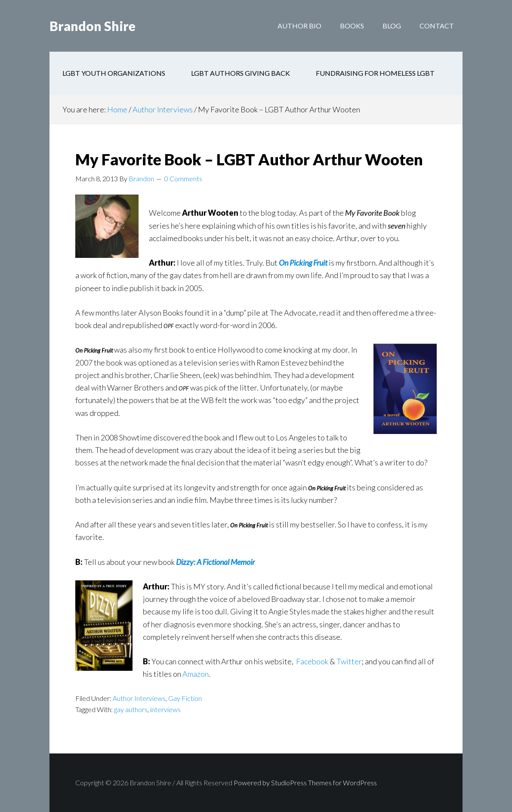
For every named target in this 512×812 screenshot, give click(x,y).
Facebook (312, 661)
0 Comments (183, 178)
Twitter (349, 661)
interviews (165, 709)
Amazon (196, 674)
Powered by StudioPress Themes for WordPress (305, 783)
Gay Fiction (185, 698)
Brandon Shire (93, 26)
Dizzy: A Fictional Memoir (216, 562)
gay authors (131, 709)
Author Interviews (139, 698)
